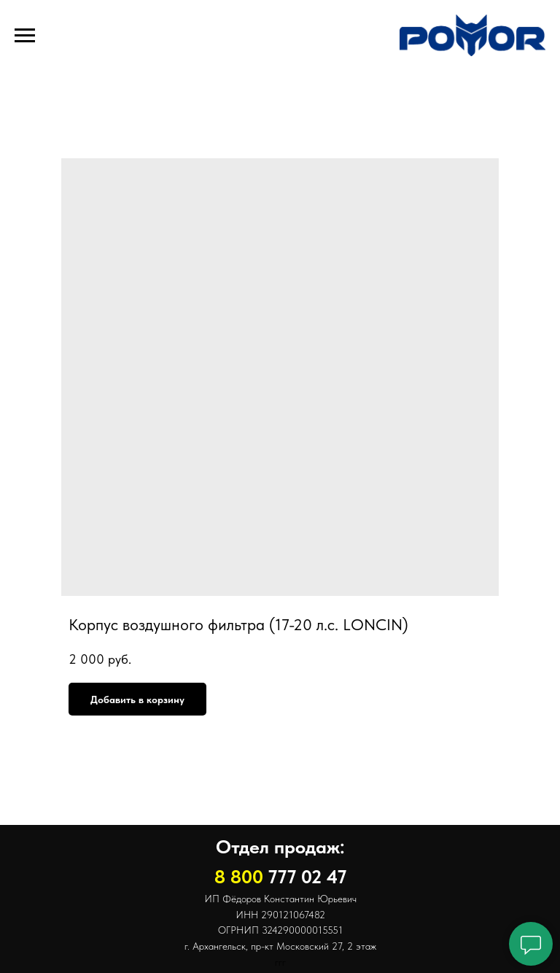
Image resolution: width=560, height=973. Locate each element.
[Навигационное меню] (25, 36)
